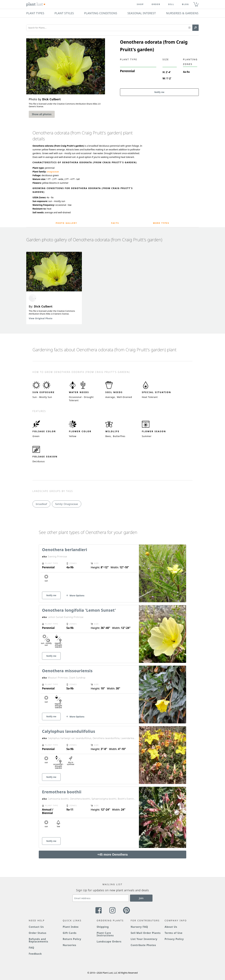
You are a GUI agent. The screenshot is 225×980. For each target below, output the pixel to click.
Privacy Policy (174, 939)
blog (186, 4)
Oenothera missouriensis (67, 671)
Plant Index (71, 927)
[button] (189, 28)
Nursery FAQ (139, 927)
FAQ (31, 948)
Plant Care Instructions (105, 934)
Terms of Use (174, 933)
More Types (161, 223)
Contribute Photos (143, 945)
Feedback (35, 954)
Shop (140, 4)
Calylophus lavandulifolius (69, 731)
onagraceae (53, 172)
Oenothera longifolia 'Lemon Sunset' (79, 610)
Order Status (38, 933)
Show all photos (42, 114)
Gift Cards (70, 933)
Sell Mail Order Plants (146, 933)
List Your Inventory (144, 939)
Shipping (103, 927)
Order (156, 4)
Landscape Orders (109, 942)
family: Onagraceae (66, 504)
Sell (171, 4)
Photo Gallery (66, 223)
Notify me (159, 92)
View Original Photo (41, 318)
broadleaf (41, 504)
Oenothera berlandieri (65, 550)
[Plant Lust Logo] (36, 4)
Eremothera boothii (62, 792)
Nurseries (69, 945)
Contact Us (36, 927)
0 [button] (196, 3)
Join (141, 898)
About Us (171, 927)
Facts (115, 223)
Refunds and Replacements (38, 940)
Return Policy (72, 939)
